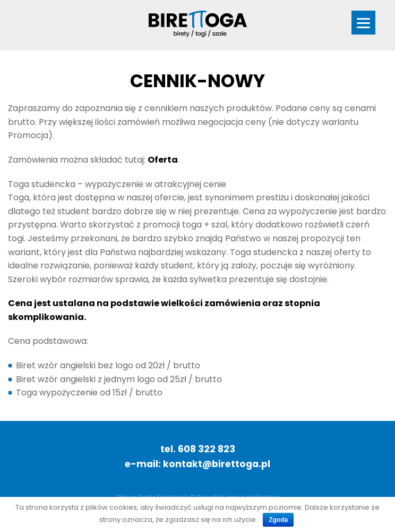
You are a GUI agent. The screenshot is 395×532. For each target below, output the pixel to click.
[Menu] (363, 23)
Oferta (163, 160)
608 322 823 (207, 449)
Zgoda (278, 520)
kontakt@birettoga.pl (217, 464)
